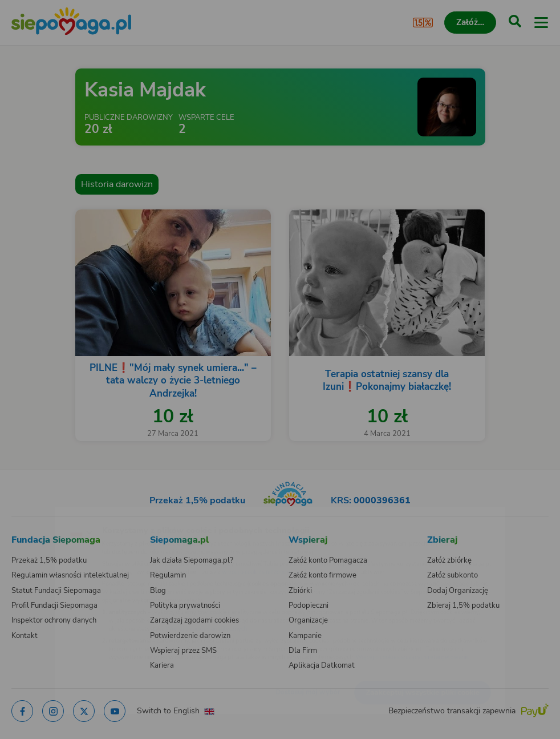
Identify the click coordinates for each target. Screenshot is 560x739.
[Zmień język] (32, 514)
